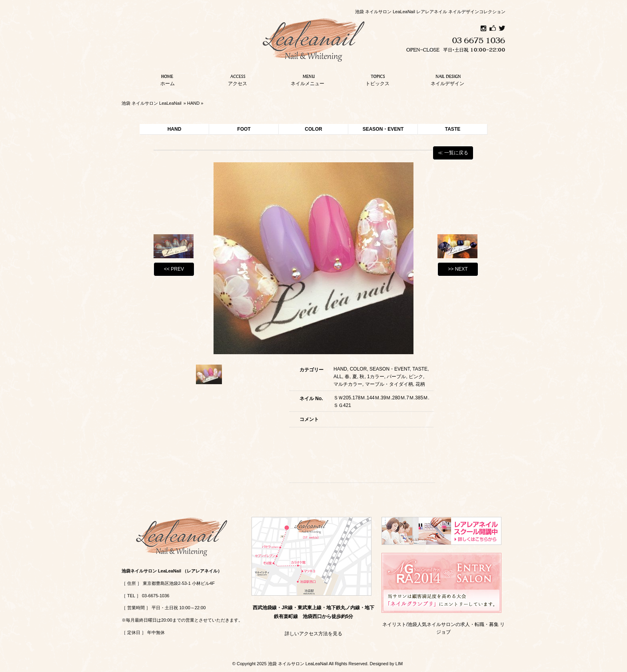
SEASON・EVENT (383, 129)
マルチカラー (348, 384)
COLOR (313, 129)
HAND (193, 103)
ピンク (416, 377)
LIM (399, 664)
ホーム (168, 79)
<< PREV (174, 269)
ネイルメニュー (308, 79)
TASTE (453, 129)
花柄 (420, 384)
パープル (396, 377)
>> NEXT (458, 269)
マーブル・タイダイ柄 (389, 384)
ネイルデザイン (447, 79)
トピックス (377, 79)
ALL (338, 377)
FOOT (244, 129)
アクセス (238, 79)
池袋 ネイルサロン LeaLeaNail (152, 103)
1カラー (376, 377)
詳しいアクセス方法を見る (313, 634)
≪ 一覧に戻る (453, 153)
